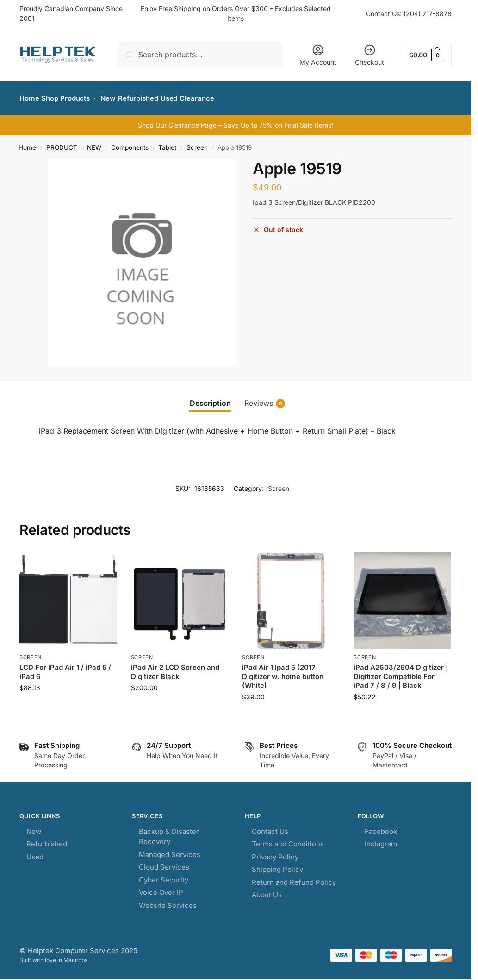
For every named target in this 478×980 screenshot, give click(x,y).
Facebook (381, 826)
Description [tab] (210, 398)
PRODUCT (62, 142)
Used (35, 851)
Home (27, 142)
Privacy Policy (275, 851)
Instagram (381, 839)
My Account (318, 55)
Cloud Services (164, 862)
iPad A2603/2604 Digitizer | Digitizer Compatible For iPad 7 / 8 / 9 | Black (401, 671)
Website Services (168, 900)
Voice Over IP (161, 887)
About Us (267, 890)
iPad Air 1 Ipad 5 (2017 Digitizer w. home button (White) (283, 671)
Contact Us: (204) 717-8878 (409, 14)
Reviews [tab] (265, 398)
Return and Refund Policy (294, 877)
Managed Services (170, 849)
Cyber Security (164, 874)
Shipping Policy (277, 864)
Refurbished (47, 839)
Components (130, 142)
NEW (94, 142)
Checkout (369, 55)
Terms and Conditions (288, 839)
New (34, 826)
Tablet (167, 142)
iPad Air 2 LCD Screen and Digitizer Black (175, 667)
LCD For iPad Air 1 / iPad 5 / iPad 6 (65, 667)
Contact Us (270, 826)
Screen (197, 142)
